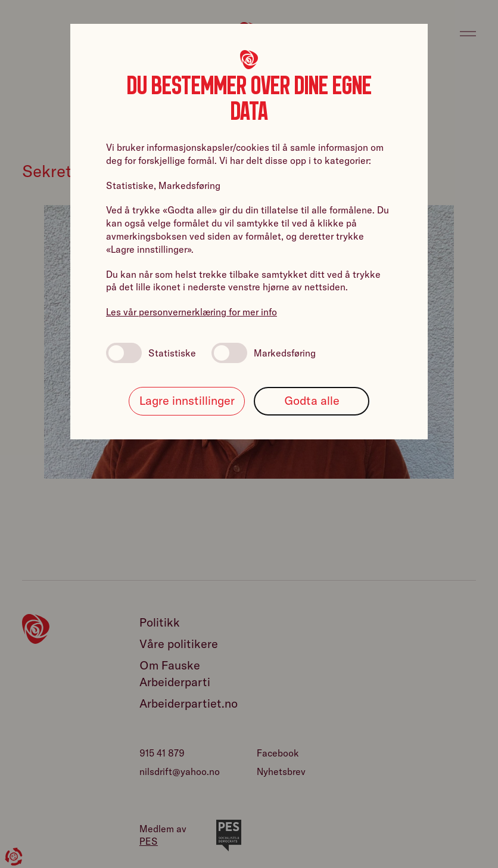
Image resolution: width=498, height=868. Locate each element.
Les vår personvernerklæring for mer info (192, 312)
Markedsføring (264, 353)
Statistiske (151, 353)
